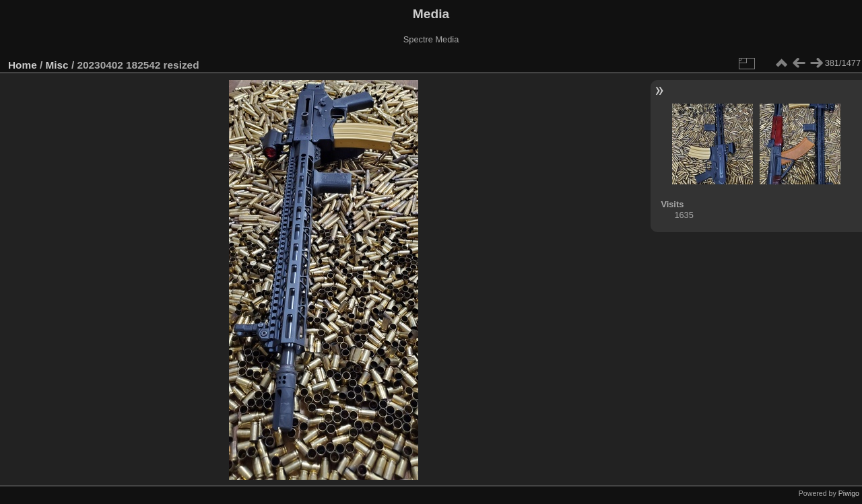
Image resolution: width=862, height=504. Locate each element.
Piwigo (849, 493)
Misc (57, 65)
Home (23, 65)
